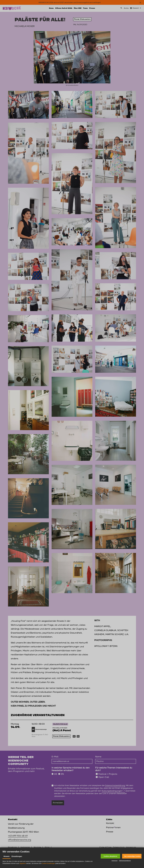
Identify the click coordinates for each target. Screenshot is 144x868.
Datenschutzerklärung (125, 861)
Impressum (115, 861)
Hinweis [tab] (6, 856)
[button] (110, 856)
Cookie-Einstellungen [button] (48, 863)
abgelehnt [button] (23, 863)
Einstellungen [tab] (17, 856)
